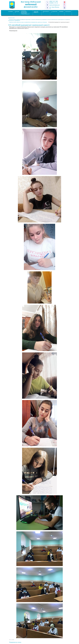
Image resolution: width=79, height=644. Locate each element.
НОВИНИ (61, 12)
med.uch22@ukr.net (55, 5)
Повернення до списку (15, 642)
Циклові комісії (36, 12)
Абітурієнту (46, 12)
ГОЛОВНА (11, 12)
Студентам (54, 12)
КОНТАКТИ (68, 12)
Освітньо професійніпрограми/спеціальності (25, 13)
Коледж (17, 12)
